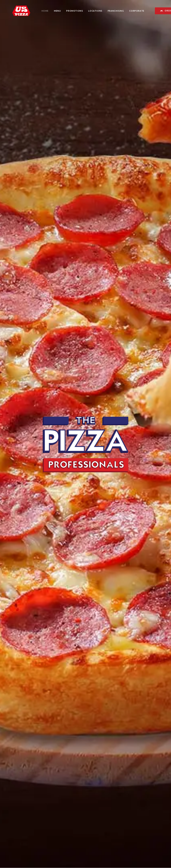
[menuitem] (39, 11)
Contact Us (104, 817)
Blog (14, 838)
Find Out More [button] (85, 593)
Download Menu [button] (65, 536)
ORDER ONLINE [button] (110, 536)
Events (58, 824)
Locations (89, 11)
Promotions (69, 11)
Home (39, 11)
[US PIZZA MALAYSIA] (16, 11)
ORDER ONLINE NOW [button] (112, 773)
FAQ (99, 823)
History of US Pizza (23, 814)
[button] (136, 807)
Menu (52, 11)
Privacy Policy (105, 828)
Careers (59, 819)
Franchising (110, 11)
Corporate (131, 11)
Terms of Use (105, 833)
